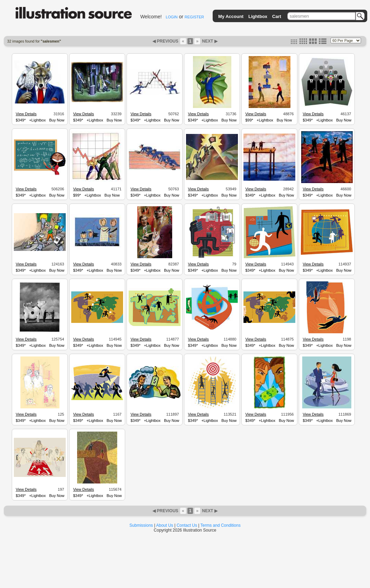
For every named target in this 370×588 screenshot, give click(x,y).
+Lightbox (37, 120)
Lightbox (258, 16)
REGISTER (194, 17)
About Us (165, 525)
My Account (231, 16)
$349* (21, 120)
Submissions (141, 525)
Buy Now (57, 120)
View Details (26, 114)
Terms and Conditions (221, 525)
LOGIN (172, 17)
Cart (277, 16)
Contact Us (187, 525)
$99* (249, 120)
